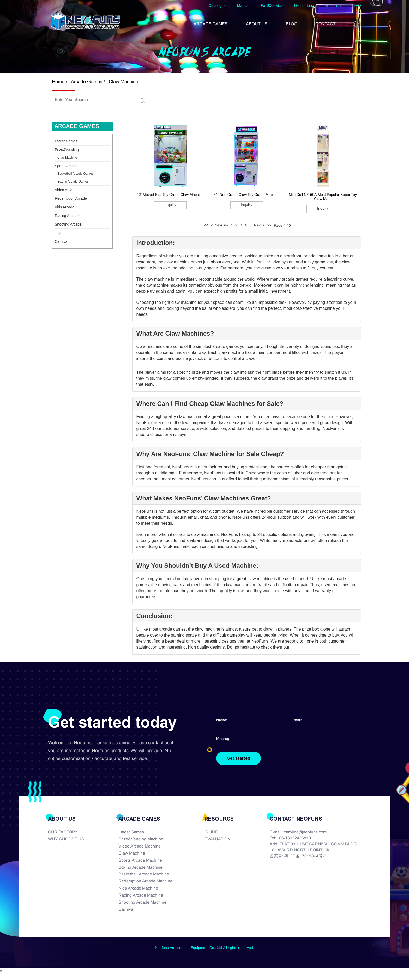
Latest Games (66, 141)
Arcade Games (87, 82)
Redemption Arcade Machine (145, 882)
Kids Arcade (65, 207)
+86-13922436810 (294, 839)
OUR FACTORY (63, 833)
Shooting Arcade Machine (142, 902)
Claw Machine (124, 82)
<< (206, 225)
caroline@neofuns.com (305, 833)
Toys (59, 233)
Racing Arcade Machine (141, 895)
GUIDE (211, 833)
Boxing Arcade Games (73, 182)
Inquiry (170, 205)
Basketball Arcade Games (75, 174)
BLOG (291, 24)
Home (58, 82)
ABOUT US (257, 24)
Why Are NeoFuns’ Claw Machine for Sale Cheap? (210, 454)
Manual (243, 6)
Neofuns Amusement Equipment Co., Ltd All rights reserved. (204, 948)
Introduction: (156, 243)
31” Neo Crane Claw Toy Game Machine (247, 195)
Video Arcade (66, 190)
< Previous (219, 225)
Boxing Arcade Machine (140, 867)
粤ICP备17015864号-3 (305, 856)
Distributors (304, 6)
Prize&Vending (67, 150)
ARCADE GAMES (211, 24)
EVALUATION (218, 840)
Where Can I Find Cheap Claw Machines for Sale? (210, 404)
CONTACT (326, 24)
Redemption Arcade (71, 198)
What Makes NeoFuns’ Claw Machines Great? (204, 498)
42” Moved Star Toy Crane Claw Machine (170, 195)
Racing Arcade (67, 216)
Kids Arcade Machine (138, 888)
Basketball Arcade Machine (144, 875)
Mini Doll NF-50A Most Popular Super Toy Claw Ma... (323, 197)
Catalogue (217, 6)
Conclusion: (155, 616)
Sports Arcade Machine (140, 860)
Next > (259, 225)
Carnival (61, 241)
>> (269, 225)
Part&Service (272, 6)
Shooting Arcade (68, 224)
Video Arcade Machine (140, 846)
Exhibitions (333, 6)
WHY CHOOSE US (66, 840)
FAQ (357, 6)
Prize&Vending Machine (141, 840)
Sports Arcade (66, 166)
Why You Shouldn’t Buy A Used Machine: (197, 566)
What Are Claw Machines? (175, 334)
